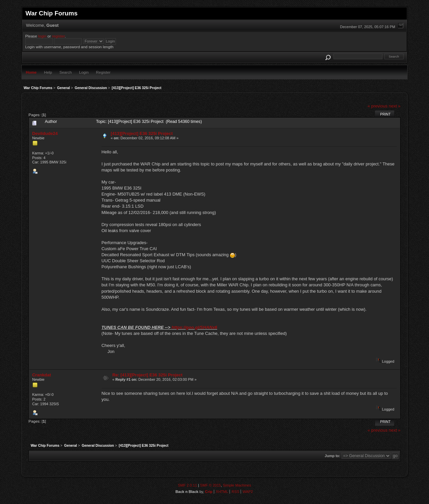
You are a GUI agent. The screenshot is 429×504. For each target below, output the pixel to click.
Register (103, 72)
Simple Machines (237, 485)
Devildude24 (45, 133)
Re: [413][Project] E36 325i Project (147, 375)
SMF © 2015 (210, 485)
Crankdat (42, 375)
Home (31, 72)
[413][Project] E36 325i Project (142, 133)
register (58, 36)
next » (395, 106)
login (42, 36)
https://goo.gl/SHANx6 (194, 327)
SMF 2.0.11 (188, 485)
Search (66, 72)
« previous (378, 106)
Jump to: (332, 456)
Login (84, 72)
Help (48, 72)
